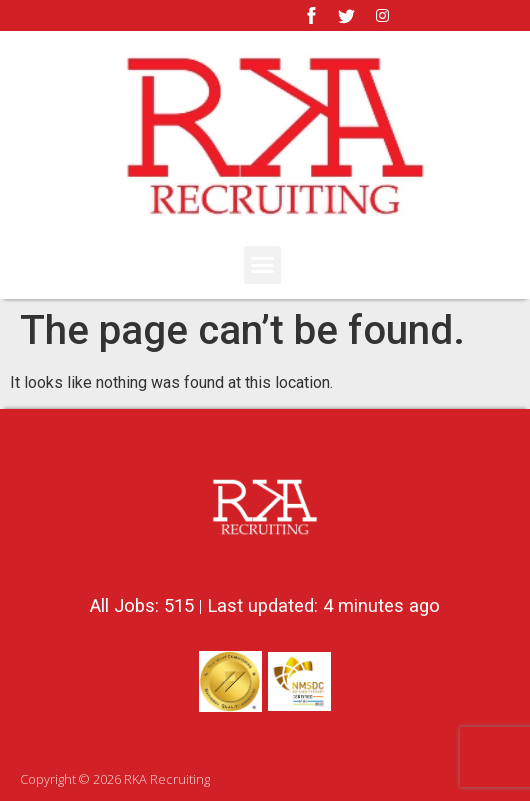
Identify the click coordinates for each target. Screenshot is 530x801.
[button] (263, 265)
